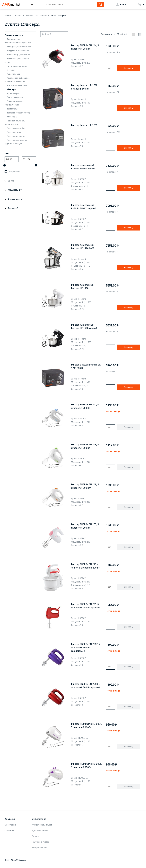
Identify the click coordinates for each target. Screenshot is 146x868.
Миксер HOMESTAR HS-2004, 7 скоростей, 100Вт (86, 726)
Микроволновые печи (17, 85)
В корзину (128, 68)
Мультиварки (13, 93)
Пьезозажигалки (15, 97)
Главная (8, 16)
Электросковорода (16, 136)
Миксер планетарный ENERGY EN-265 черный (84, 207)
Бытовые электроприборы (36, 16)
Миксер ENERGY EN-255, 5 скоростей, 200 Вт (85, 526)
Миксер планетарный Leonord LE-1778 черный (84, 327)
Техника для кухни (58, 16)
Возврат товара (39, 848)
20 (118, 34)
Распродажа (14, 172)
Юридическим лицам (42, 825)
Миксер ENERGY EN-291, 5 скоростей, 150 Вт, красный (86, 606)
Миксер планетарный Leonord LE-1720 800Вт (83, 247)
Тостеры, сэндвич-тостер (19, 113)
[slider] (4, 165)
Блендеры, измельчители (19, 47)
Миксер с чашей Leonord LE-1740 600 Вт (86, 366)
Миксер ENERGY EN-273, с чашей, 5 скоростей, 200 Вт (85, 566)
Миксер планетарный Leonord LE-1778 (83, 287)
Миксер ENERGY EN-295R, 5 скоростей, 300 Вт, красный (86, 686)
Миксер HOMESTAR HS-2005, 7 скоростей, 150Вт (86, 766)
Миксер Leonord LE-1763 (84, 125)
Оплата (35, 836)
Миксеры (11, 89)
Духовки (11, 70)
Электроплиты (14, 132)
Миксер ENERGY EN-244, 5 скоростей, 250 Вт (85, 47)
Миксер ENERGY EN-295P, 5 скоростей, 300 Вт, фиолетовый (85, 648)
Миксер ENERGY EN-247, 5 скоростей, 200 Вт (85, 406)
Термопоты (12, 109)
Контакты (9, 831)
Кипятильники (14, 74)
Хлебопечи (12, 117)
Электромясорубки (16, 128)
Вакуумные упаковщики (18, 51)
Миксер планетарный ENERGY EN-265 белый (83, 167)
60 (125, 34)
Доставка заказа (40, 831)
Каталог (19, 16)
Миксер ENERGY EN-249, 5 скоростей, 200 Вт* (85, 486)
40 (122, 34)
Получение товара (41, 842)
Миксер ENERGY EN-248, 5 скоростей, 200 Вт (85, 446)
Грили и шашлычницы (17, 66)
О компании (10, 825)
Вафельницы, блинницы (18, 55)
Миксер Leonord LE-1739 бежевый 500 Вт (84, 87)
